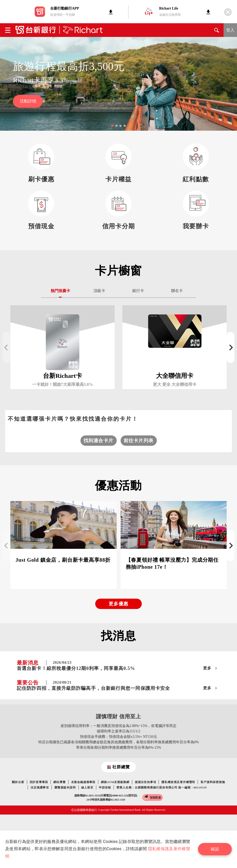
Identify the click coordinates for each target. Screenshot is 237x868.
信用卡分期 (119, 226)
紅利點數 (196, 179)
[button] (112, 126)
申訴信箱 (105, 787)
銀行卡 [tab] (138, 291)
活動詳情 (28, 101)
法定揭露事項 (40, 787)
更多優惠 (119, 604)
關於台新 (18, 782)
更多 (207, 668)
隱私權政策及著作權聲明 (178, 782)
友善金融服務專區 (83, 782)
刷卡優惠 (41, 179)
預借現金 (41, 226)
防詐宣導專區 (39, 782)
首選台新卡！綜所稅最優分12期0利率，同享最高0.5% (76, 668)
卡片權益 (119, 179)
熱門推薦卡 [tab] (60, 291)
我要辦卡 (196, 226)
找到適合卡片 (98, 441)
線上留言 (87, 787)
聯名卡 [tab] (177, 291)
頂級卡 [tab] (99, 291)
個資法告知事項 (146, 782)
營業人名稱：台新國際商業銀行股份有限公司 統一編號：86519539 (162, 787)
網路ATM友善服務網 (115, 782)
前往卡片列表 (139, 441)
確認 (215, 849)
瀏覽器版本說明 (65, 787)
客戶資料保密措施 (213, 782)
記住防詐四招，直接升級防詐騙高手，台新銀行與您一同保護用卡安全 (93, 688)
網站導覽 (59, 782)
